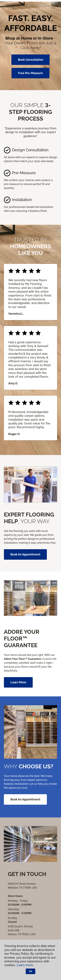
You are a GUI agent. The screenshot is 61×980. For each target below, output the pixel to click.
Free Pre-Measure (30, 73)
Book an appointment (25, 554)
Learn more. (25, 965)
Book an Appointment (25, 799)
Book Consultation (31, 60)
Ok (30, 971)
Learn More (18, 682)
